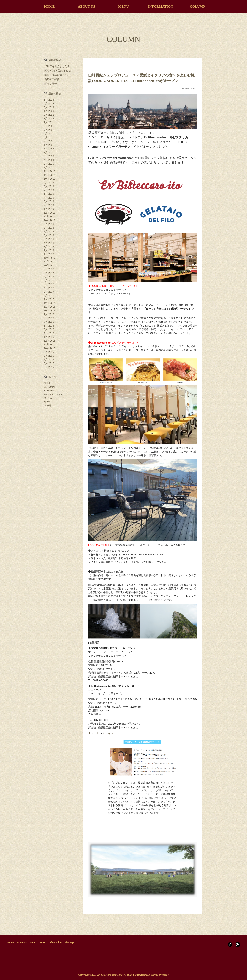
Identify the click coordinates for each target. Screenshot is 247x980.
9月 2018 (49, 224)
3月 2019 (49, 201)
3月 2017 (49, 292)
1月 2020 (49, 168)
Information (55, 942)
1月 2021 (49, 145)
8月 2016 (49, 318)
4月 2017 (49, 288)
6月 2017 (49, 280)
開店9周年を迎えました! (58, 71)
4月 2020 (49, 160)
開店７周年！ (52, 84)
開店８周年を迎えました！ (59, 75)
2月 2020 (49, 164)
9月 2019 (49, 183)
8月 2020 (49, 152)
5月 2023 (49, 107)
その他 (48, 406)
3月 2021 (49, 137)
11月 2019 (50, 175)
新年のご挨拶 (52, 79)
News (42, 942)
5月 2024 (49, 103)
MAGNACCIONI (53, 394)
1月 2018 (49, 254)
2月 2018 (49, 250)
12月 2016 (50, 303)
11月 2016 (50, 307)
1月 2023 (49, 111)
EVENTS (49, 391)
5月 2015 (49, 367)
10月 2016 (50, 311)
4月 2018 (49, 243)
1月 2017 (49, 299)
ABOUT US (86, 6)
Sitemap (69, 942)
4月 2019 (49, 198)
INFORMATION (161, 6)
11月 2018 (50, 216)
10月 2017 (50, 265)
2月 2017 (49, 296)
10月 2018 (50, 220)
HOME (49, 6)
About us (22, 942)
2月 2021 (49, 141)
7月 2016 (49, 322)
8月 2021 (49, 126)
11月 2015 (50, 344)
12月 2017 (50, 258)
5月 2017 (49, 284)
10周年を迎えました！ (57, 66)
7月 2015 (49, 359)
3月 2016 (49, 329)
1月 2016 (49, 337)
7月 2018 (49, 231)
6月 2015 (49, 363)
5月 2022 (49, 115)
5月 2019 (49, 194)
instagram (109, 733)
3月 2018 (49, 246)
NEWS (48, 402)
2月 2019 (49, 205)
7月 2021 (49, 130)
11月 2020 (50, 149)
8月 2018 (49, 228)
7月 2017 (49, 277)
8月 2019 (49, 186)
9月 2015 (49, 352)
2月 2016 (49, 333)
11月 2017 (50, 262)
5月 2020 (49, 156)
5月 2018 (49, 239)
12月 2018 (50, 213)
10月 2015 (50, 348)
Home (11, 942)
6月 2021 (49, 134)
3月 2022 (49, 118)
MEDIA (48, 398)
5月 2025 (49, 100)
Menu (33, 942)
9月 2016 (49, 314)
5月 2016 (49, 326)
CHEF (47, 383)
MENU (123, 6)
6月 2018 (49, 235)
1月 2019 (49, 209)
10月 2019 (50, 179)
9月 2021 (49, 122)
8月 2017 (49, 273)
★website (94, 733)
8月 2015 (49, 356)
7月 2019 (49, 190)
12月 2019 (50, 171)
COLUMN (198, 6)
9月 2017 (49, 269)
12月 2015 (50, 341)
